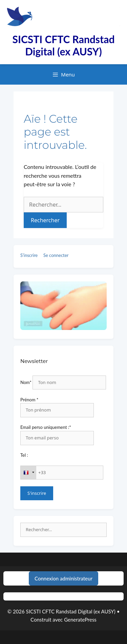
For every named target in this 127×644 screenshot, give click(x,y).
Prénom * (29, 400)
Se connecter (56, 255)
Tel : (24, 455)
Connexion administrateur (63, 578)
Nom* (26, 382)
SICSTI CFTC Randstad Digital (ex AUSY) (64, 45)
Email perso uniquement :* (46, 427)
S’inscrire (29, 255)
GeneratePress (80, 620)
